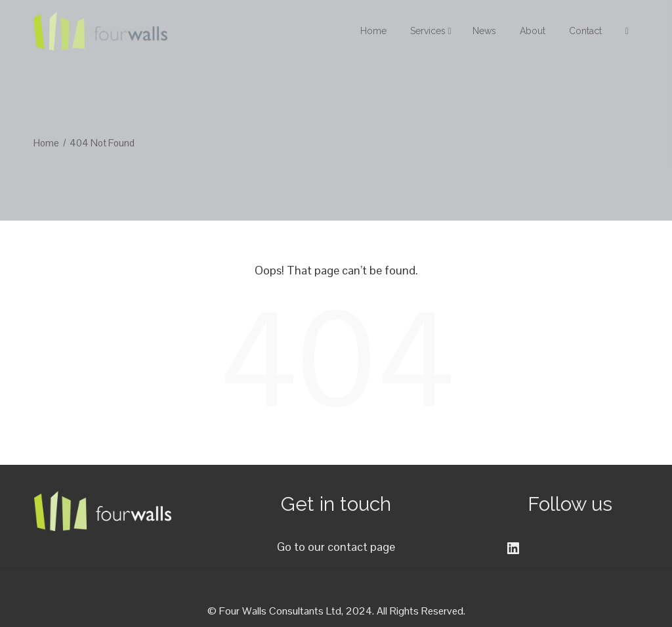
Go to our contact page (336, 547)
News (484, 31)
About (533, 31)
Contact (585, 31)
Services (431, 31)
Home (373, 31)
